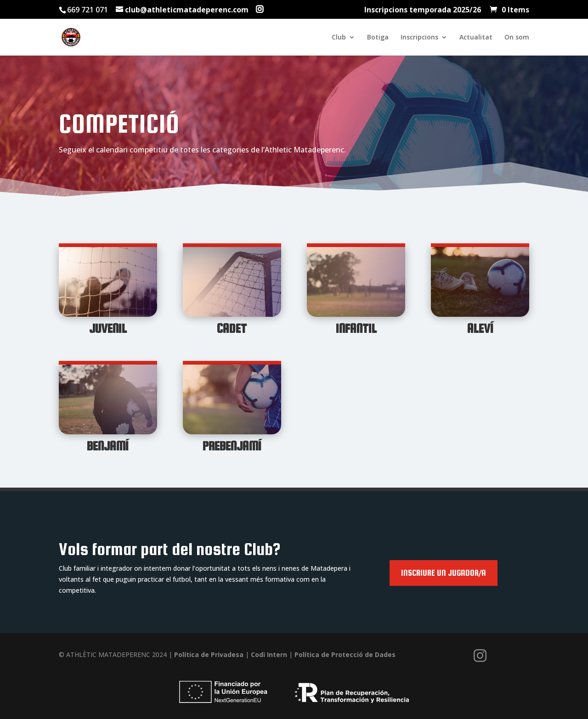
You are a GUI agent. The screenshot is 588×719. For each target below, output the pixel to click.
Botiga (378, 38)
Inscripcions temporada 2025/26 (423, 10)
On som (517, 38)
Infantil (356, 328)
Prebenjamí (232, 446)
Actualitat (476, 38)
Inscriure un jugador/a (444, 573)
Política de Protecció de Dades (344, 654)
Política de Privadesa (210, 654)
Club (339, 38)
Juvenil (108, 328)
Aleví (480, 328)
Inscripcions (419, 38)
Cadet (232, 328)
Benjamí (108, 446)
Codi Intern (269, 654)
